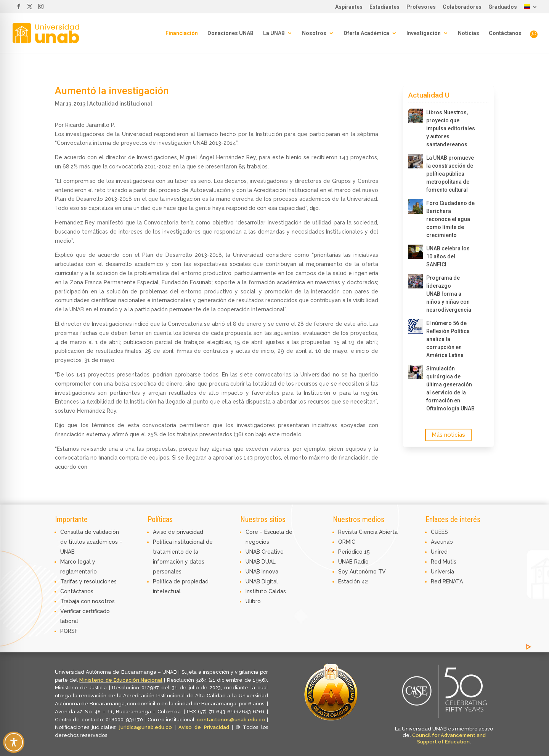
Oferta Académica (366, 33)
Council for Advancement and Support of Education (449, 738)
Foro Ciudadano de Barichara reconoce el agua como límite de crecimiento (450, 219)
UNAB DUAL (261, 562)
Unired (439, 552)
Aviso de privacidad (178, 532)
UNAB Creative (265, 552)
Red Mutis (444, 562)
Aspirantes (349, 7)
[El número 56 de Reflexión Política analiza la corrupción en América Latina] (416, 327)
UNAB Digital (262, 581)
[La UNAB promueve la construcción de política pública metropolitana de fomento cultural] (416, 161)
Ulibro (253, 601)
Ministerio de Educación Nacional (121, 680)
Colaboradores (462, 7)
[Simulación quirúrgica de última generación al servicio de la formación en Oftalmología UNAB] (416, 372)
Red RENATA (447, 581)
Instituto (257, 591)
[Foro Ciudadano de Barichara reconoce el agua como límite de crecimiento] (416, 207)
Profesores (421, 7)
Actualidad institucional (121, 104)
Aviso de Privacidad (205, 727)
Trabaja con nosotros (87, 601)
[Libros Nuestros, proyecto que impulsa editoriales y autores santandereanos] (416, 116)
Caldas (277, 591)
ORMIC (347, 542)
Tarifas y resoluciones (88, 581)
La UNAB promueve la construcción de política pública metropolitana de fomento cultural (450, 174)
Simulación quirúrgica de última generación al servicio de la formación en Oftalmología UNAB (450, 388)
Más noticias (448, 435)
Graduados (503, 7)
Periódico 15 (354, 552)
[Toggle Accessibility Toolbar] (14, 742)
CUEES (439, 532)
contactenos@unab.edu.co (231, 720)
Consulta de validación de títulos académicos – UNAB (91, 542)
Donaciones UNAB (230, 33)
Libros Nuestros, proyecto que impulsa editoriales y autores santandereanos (451, 128)
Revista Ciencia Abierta (368, 532)
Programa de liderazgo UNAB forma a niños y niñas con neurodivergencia (449, 294)
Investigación (424, 33)
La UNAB (274, 33)
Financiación (182, 33)
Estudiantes (384, 7)
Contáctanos (505, 33)
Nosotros (314, 33)
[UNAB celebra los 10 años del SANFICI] (416, 252)
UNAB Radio (353, 562)
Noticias (469, 33)
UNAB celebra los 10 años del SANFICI (448, 256)
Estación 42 (353, 581)
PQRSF (69, 631)
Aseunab (442, 542)
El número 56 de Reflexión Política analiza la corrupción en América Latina (448, 339)
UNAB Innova (262, 572)
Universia (442, 572)
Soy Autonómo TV (362, 572)
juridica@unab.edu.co (146, 727)
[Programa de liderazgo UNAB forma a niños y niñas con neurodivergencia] (416, 281)
